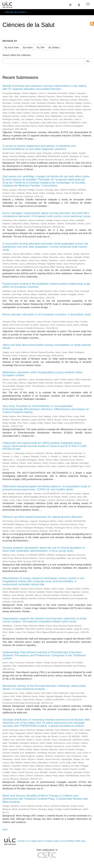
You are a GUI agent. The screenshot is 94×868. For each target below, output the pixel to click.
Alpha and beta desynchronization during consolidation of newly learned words (47, 346)
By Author (28, 47)
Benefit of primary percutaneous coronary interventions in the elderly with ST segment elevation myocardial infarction (44, 87)
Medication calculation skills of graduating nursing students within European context (43, 374)
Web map (80, 841)
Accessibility (68, 841)
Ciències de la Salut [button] (16, 12)
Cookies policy (52, 841)
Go (88, 61)
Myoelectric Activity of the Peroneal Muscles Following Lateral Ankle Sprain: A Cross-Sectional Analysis (44, 687)
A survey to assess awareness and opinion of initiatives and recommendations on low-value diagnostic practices (39, 147)
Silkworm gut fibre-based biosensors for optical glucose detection (42, 517)
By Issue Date (12, 47)
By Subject (54, 47)
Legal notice (37, 841)
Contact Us (23, 841)
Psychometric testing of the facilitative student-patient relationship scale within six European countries (46, 285)
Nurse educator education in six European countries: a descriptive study (47, 314)
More (5, 830)
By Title (41, 47)
